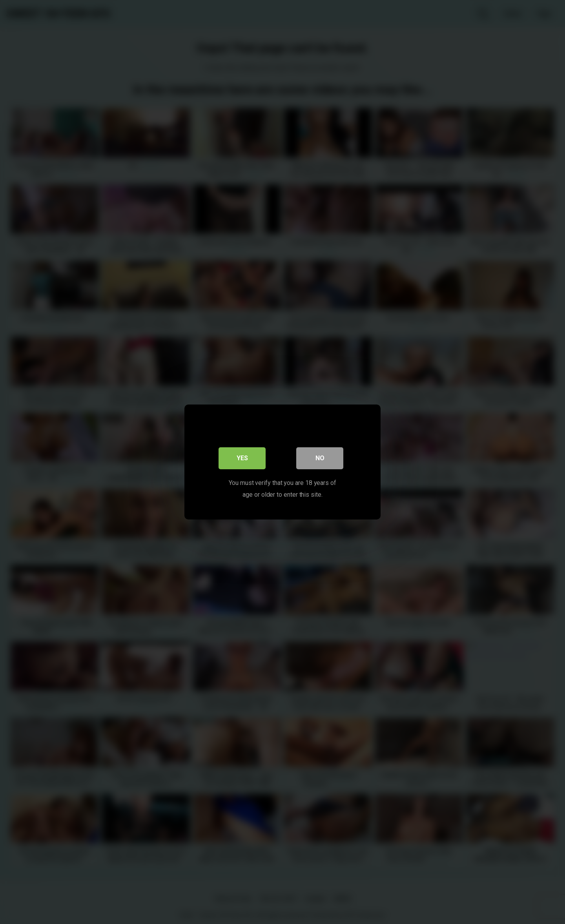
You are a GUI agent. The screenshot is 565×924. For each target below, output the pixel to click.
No (320, 458)
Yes (242, 458)
